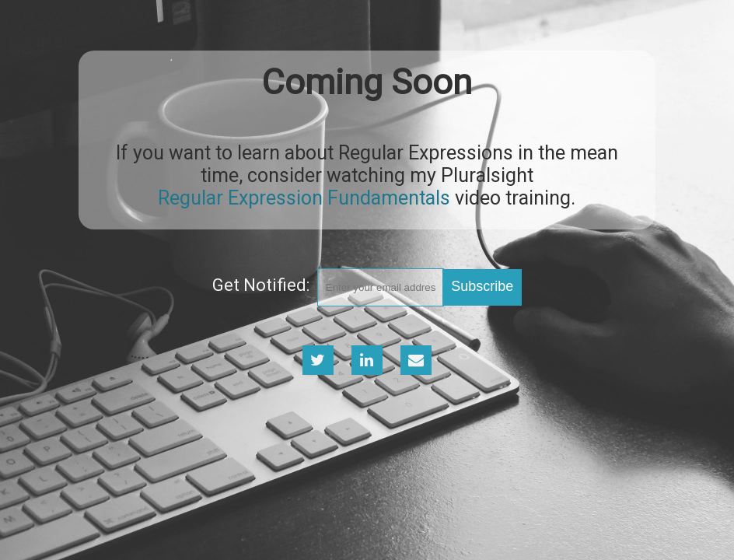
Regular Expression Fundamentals (304, 198)
